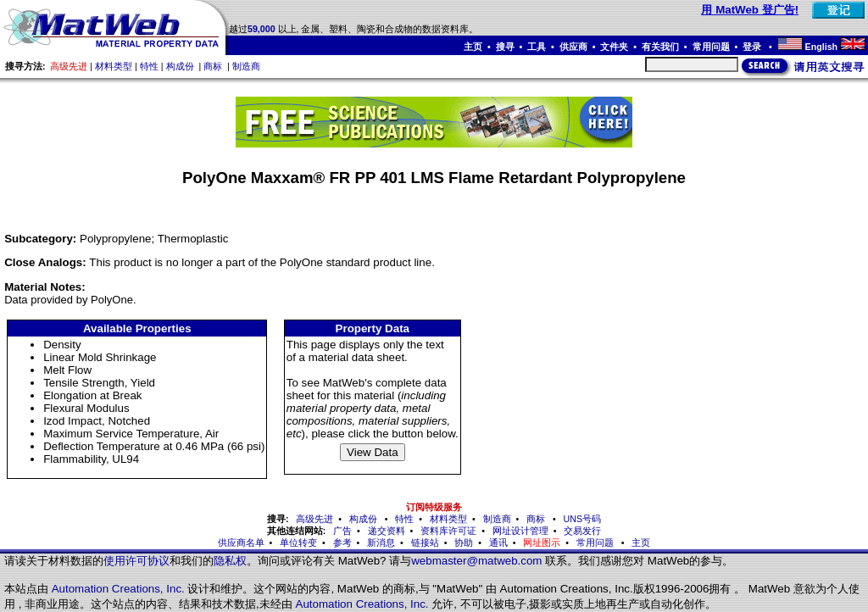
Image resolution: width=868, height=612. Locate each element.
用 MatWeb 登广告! (750, 10)
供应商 (573, 47)
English (821, 47)
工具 (537, 47)
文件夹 (614, 47)
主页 (473, 47)
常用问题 (711, 47)
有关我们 (660, 47)
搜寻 (505, 47)
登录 (753, 47)
